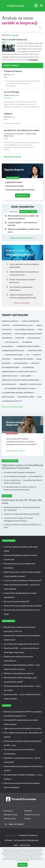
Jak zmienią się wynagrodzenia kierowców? (22, 644)
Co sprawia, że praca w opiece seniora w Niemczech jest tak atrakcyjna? (20, 488)
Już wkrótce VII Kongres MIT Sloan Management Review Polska (18, 519)
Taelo (16, 845)
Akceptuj (22, 865)
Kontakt (27, 819)
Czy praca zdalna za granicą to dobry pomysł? (23, 580)
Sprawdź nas (22, 195)
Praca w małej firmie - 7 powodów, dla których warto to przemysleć (23, 481)
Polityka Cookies (10, 819)
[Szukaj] (36, 6)
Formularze (24, 212)
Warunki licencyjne (11, 815)
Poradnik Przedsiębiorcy (28, 835)
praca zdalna (26, 376)
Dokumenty (13, 212)
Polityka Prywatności (32, 815)
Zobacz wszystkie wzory (22, 238)
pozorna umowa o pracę (23, 325)
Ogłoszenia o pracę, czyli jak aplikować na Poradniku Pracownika (22, 466)
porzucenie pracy (9, 384)
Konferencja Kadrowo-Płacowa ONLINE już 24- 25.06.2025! (22, 509)
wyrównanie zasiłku (26, 397)
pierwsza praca (8, 397)
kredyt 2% (20, 338)
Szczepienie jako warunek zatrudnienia (20, 472)
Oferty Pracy (25, 845)
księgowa (8, 113)
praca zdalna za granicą (25, 329)
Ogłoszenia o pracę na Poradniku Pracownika (22, 728)
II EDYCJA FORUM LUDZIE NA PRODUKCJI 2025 (22, 526)
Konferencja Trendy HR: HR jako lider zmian (22, 501)
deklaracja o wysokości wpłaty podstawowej (20, 380)
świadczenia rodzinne (14, 355)
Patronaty (7, 496)
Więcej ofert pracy (12, 157)
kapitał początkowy (10, 321)
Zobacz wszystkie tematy (12, 407)
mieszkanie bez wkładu (23, 359)
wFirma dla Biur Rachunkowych (26, 840)
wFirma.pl (9, 840)
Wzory (33, 212)
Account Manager (12, 92)
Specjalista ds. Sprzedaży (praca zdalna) (22, 130)
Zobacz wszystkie (23, 303)
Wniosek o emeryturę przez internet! (19, 673)
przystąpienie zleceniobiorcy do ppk (20, 388)
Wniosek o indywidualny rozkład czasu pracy (22, 230)
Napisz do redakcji (14, 824)
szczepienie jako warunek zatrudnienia (18, 392)
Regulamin (28, 811)
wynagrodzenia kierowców (13, 350)
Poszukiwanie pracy (10, 461)
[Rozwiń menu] (41, 6)
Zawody (15, 35)
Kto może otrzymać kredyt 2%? (17, 601)
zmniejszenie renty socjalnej (28, 346)
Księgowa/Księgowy (13, 71)
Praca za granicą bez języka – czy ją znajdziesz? (23, 476)
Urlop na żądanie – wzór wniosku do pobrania (21, 224)
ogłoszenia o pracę (10, 376)
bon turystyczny (12, 342)
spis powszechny (21, 363)
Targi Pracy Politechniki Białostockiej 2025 (22, 514)
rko (28, 355)
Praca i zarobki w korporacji (14, 39)
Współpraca (8, 811)
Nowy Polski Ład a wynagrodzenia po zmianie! (23, 606)
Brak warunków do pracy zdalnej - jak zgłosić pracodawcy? (22, 217)
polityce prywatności (24, 861)
